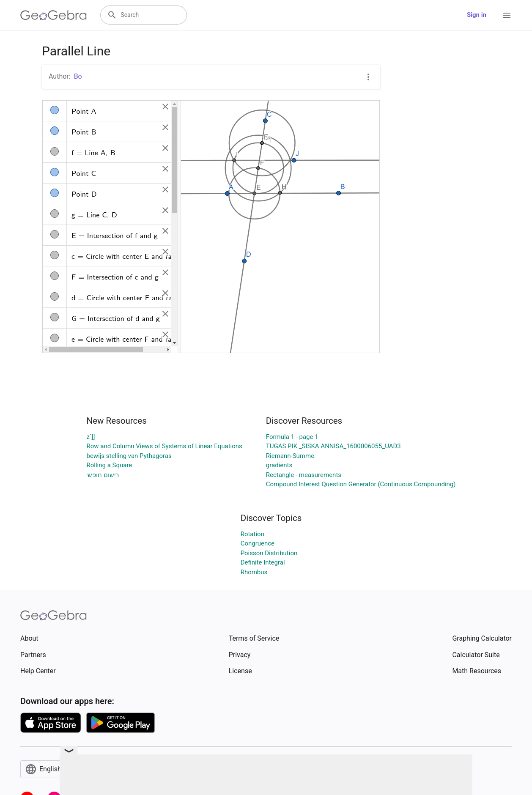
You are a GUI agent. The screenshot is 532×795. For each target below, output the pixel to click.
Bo (78, 76)
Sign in (477, 15)
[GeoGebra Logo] (53, 15)
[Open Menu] (507, 15)
